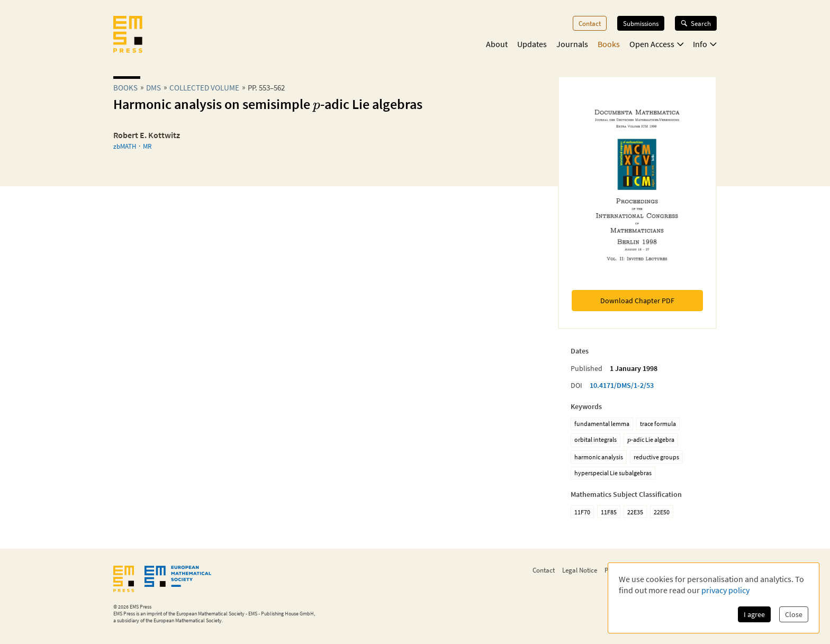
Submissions (641, 23)
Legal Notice (580, 570)
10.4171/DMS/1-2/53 (622, 385)
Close (794, 614)
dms (154, 88)
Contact (590, 23)
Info (705, 44)
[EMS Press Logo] (128, 35)
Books (609, 44)
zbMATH (125, 146)
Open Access (657, 44)
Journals (572, 44)
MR (147, 146)
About (497, 44)
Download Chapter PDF (637, 301)
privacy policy (725, 590)
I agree (754, 614)
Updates (532, 44)
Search (696, 23)
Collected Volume (204, 88)
